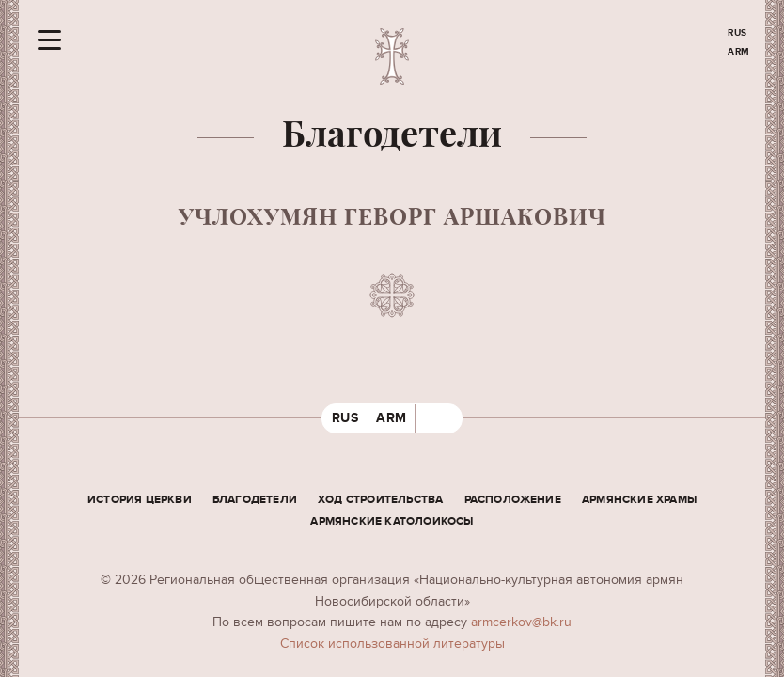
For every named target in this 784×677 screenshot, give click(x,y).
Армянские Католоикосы (392, 521)
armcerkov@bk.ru (521, 622)
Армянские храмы (639, 500)
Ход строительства (380, 500)
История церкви (140, 500)
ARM (739, 52)
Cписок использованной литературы (392, 644)
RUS (737, 33)
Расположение (513, 500)
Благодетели (255, 500)
